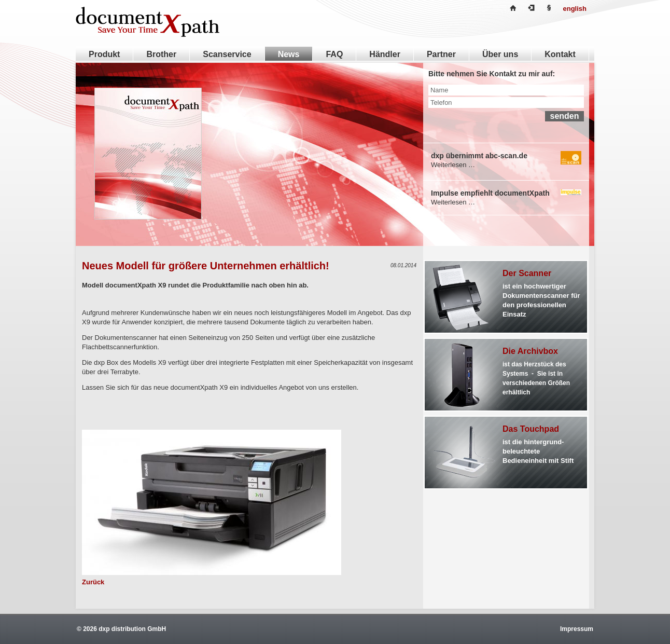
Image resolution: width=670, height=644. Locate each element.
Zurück (93, 582)
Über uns (500, 54)
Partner (441, 54)
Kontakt (560, 54)
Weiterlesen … (453, 165)
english (575, 9)
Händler (385, 54)
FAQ (334, 54)
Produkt (104, 54)
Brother (161, 54)
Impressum (577, 629)
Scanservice (227, 54)
